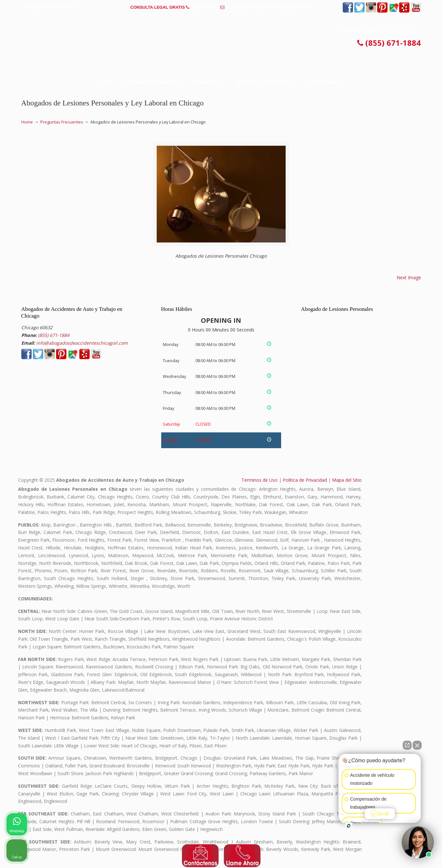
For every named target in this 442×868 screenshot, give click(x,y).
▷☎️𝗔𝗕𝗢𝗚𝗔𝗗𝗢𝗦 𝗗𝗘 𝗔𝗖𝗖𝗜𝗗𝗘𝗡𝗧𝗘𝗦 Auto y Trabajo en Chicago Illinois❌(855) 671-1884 (221, 37)
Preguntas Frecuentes (62, 122)
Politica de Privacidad (305, 480)
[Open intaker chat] (349, 826)
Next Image (409, 277)
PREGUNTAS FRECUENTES (50, 7)
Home (27, 122)
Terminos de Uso (260, 480)
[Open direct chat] (407, 745)
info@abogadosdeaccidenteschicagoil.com (269, 7)
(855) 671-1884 (205, 7)
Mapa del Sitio (347, 480)
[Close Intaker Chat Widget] (417, 745)
